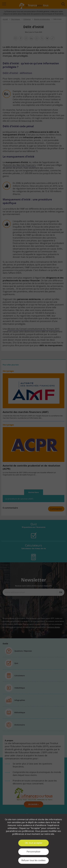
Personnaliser (34, 852)
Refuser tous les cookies (33, 860)
